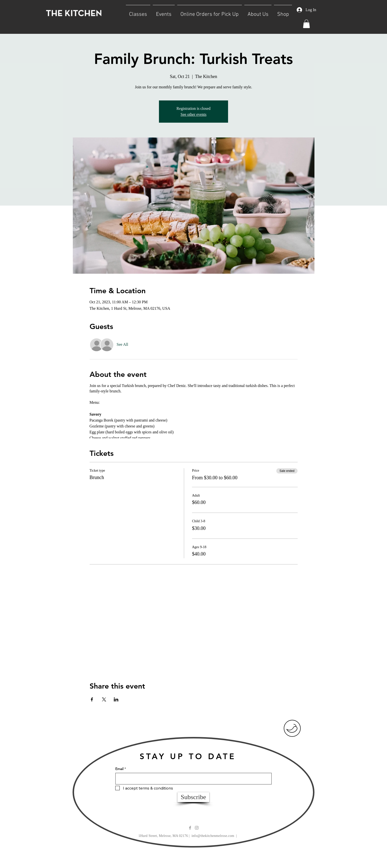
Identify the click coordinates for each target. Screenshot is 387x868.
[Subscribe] (193, 797)
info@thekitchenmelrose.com (213, 836)
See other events (194, 114)
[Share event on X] (104, 699)
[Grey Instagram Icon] (197, 828)
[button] (138, 12)
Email (119, 769)
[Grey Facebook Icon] (190, 828)
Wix (236, 857)
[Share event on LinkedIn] (116, 699)
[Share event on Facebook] (92, 699)
